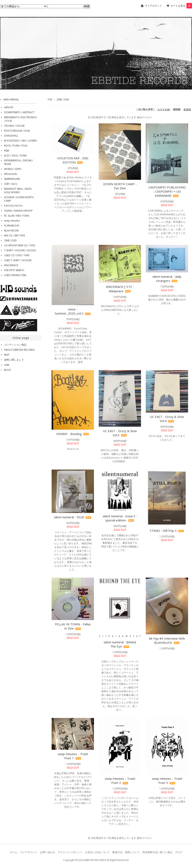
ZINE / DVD (63, 100)
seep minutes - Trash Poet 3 (167, 781)
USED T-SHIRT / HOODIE (18, 260)
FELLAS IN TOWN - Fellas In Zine (73, 626)
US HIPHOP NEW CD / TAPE (20, 245)
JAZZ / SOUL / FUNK (15, 156)
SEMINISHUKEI (12, 179)
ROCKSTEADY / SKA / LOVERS (20, 141)
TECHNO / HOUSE (14, 126)
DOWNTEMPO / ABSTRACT (19, 112)
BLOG (8, 370)
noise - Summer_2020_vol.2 (73, 311)
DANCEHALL (11, 136)
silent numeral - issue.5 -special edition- (120, 518)
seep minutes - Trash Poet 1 (73, 756)
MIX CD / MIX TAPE (15, 235)
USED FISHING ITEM (15, 275)
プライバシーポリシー (70, 852)
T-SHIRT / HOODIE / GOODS (20, 250)
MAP (7, 355)
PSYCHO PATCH (13, 206)
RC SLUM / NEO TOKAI (17, 216)
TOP (50, 100)
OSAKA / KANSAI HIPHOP (18, 211)
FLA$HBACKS (12, 226)
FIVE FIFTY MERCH (14, 270)
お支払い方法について (97, 852)
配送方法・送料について (126, 852)
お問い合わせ (47, 852)
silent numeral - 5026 (73, 517)
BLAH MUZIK (11, 231)
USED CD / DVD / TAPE (17, 255)
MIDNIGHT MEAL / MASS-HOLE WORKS (18, 191)
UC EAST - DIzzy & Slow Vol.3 (120, 433)
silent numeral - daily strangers (167, 279)
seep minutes (12, 221)
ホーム (14, 852)
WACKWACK (11, 265)
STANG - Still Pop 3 (167, 531)
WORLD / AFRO (13, 169)
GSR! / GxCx (11, 184)
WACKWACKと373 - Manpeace (120, 289)
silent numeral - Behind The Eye (120, 644)
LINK (7, 365)
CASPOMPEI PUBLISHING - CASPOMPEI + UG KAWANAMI (167, 191)
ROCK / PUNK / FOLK (16, 146)
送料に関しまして (14, 360)
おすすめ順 (164, 109)
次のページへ (144, 117)
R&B (7, 151)
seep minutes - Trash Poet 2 (120, 781)
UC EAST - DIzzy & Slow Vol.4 (167, 419)
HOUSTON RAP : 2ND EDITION (73, 160)
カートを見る (181, 6)
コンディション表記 (15, 345)
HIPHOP (9, 107)
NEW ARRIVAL (11, 100)
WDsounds (11, 174)
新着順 (187, 109)
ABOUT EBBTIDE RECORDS (19, 350)
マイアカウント (153, 6)
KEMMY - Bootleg (73, 434)
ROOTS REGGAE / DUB (17, 131)
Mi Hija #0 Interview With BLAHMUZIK (167, 640)
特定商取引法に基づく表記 (157, 852)
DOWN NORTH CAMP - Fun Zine (120, 186)
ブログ (179, 852)
